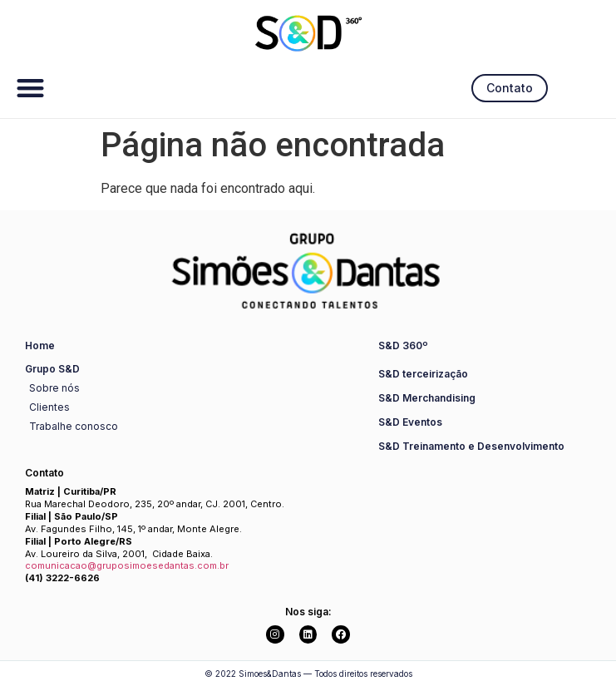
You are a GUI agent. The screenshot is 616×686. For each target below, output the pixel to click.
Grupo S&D (52, 369)
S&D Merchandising (427, 398)
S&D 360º (403, 345)
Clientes (49, 407)
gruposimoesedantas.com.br (163, 565)
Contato (44, 473)
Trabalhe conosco (74, 426)
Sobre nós (54, 388)
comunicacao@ (61, 565)
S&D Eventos (410, 422)
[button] (30, 88)
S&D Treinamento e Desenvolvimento (471, 446)
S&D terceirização (423, 374)
